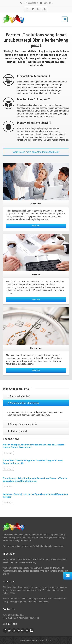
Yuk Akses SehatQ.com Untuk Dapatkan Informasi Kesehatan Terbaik (35, 495)
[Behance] (27, 630)
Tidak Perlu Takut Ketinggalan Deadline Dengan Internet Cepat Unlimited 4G (33, 462)
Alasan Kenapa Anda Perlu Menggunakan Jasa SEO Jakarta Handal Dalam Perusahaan (34, 446)
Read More (8, 453)
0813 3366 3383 (28, 3)
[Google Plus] (39, 9)
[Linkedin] (14, 630)
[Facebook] (27, 9)
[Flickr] (23, 630)
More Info (36, 226)
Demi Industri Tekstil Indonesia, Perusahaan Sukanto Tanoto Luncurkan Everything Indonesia (35, 480)
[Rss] (44, 9)
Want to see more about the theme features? (36, 152)
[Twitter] (33, 9)
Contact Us (46, 3)
